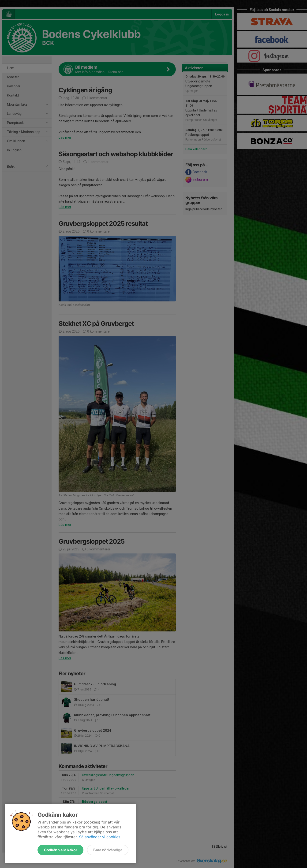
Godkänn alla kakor (60, 850)
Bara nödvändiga (108, 850)
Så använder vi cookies (100, 837)
